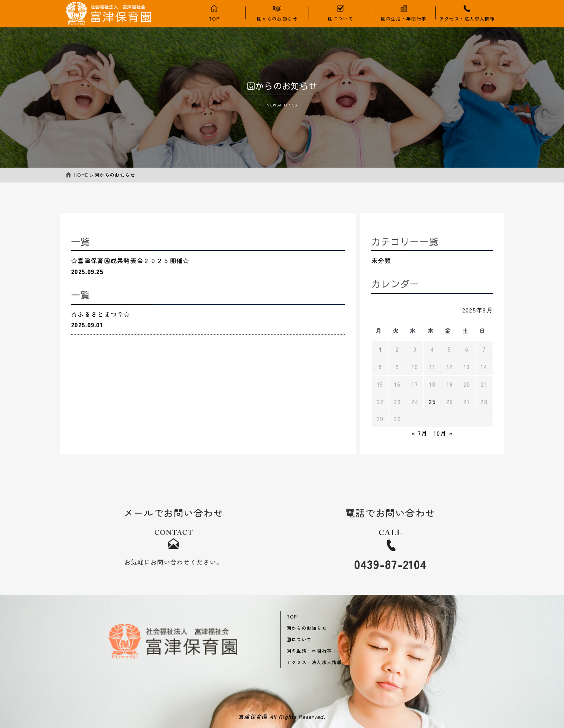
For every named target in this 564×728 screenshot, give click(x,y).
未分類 (381, 260)
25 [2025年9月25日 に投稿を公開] (432, 401)
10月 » (443, 433)
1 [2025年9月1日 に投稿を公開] (380, 349)
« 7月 (420, 433)
